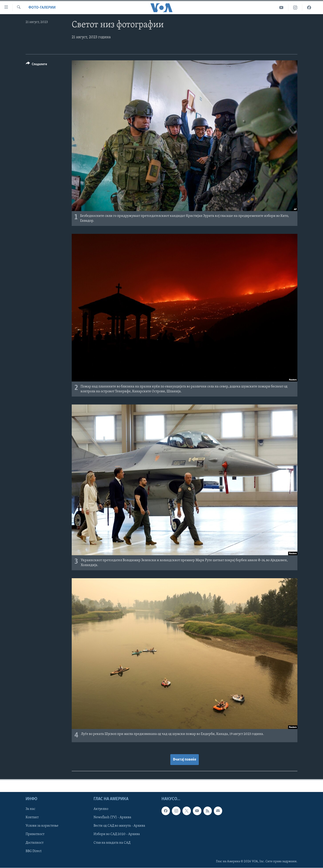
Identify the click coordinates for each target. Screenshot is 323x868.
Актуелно (101, 809)
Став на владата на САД (112, 843)
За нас (30, 809)
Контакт (32, 817)
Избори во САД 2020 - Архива (117, 834)
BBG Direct (34, 851)
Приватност (35, 834)
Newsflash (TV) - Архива (112, 817)
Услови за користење (42, 826)
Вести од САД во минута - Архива (119, 826)
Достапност (35, 843)
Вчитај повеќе (185, 760)
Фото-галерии (42, 8)
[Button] (36, 65)
